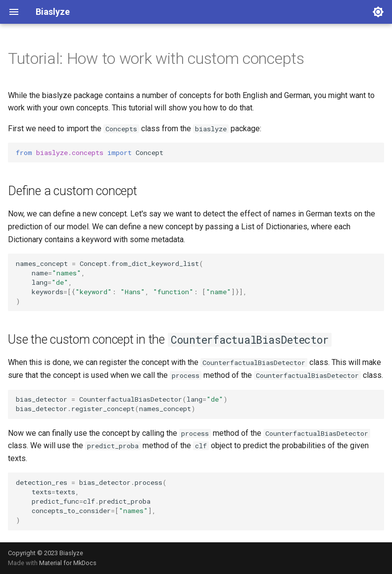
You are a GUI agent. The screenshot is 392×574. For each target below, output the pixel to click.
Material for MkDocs (68, 563)
